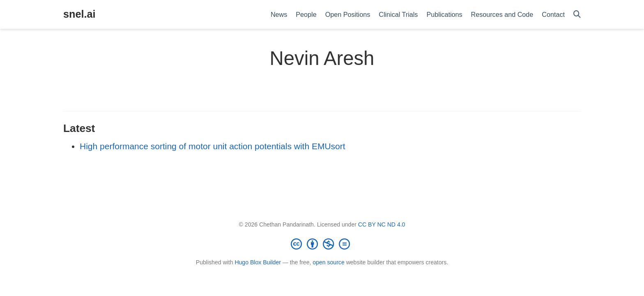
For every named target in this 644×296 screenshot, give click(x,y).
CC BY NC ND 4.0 (382, 224)
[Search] (577, 15)
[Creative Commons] (322, 244)
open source (328, 262)
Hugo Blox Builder (258, 262)
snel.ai (79, 14)
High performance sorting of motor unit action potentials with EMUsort (213, 146)
